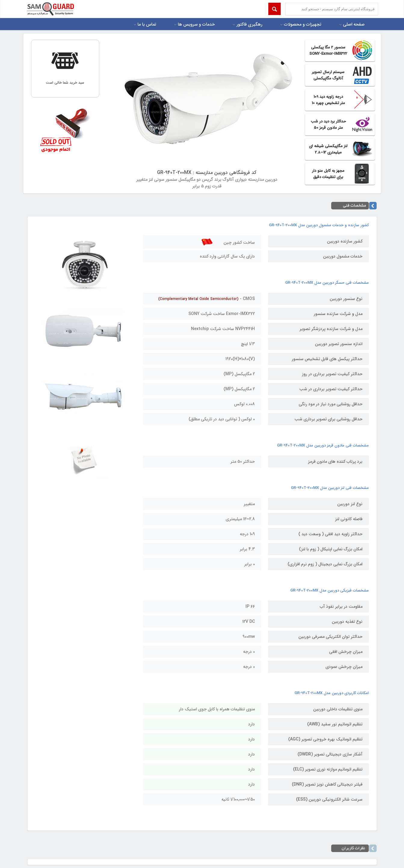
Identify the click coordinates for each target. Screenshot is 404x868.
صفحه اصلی (354, 25)
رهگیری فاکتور (249, 25)
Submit (274, 9)
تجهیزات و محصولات (303, 25)
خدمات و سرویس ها (196, 25)
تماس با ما (147, 25)
